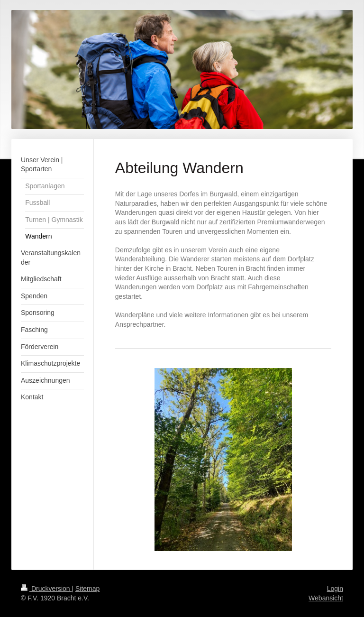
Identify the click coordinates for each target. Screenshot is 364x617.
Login (335, 589)
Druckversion (46, 589)
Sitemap (87, 589)
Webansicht (326, 598)
